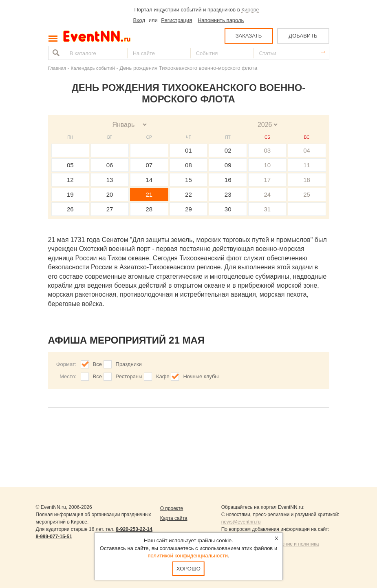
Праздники (129, 364)
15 (188, 180)
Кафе (163, 376)
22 (188, 194)
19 (70, 194)
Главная (57, 68)
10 (268, 165)
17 (268, 180)
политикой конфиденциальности (188, 556)
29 (188, 209)
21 (149, 194)
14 (149, 180)
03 (268, 150)
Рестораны (129, 376)
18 (307, 180)
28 (149, 209)
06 (110, 165)
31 (268, 209)
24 (268, 194)
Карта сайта (174, 518)
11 (307, 165)
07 (149, 165)
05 (70, 165)
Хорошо (188, 569)
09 (228, 165)
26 (70, 209)
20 (110, 194)
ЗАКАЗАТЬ (249, 36)
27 (110, 209)
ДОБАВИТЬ (303, 36)
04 (307, 150)
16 (228, 180)
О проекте (172, 508)
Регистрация (176, 20)
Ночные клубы (201, 376)
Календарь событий (93, 68)
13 (110, 180)
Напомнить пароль (221, 20)
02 (228, 150)
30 (228, 209)
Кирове (250, 10)
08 (188, 165)
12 (70, 180)
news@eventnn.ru (241, 522)
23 (228, 194)
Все (97, 364)
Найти (55, 53)
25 (307, 194)
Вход (139, 20)
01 (188, 150)
